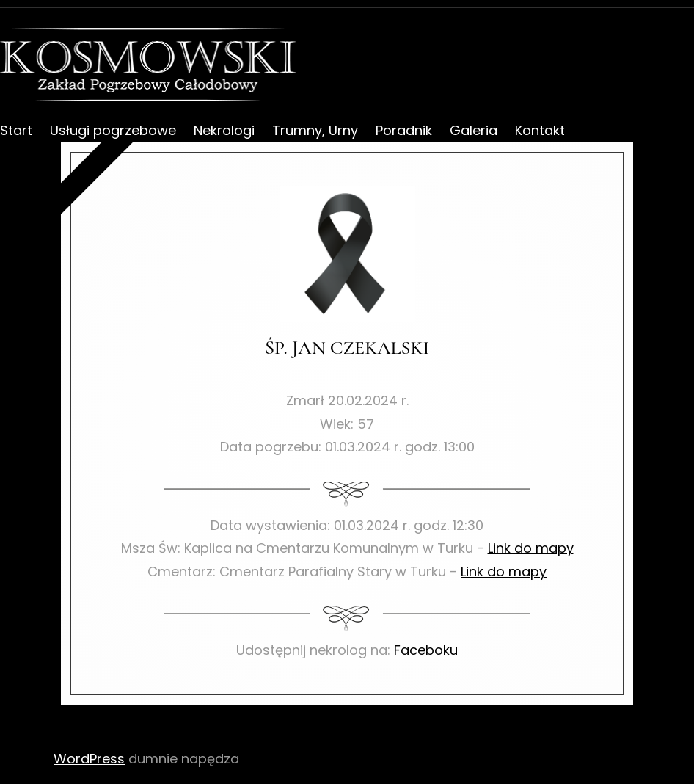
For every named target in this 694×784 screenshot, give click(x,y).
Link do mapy (531, 548)
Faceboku (426, 650)
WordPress (89, 759)
